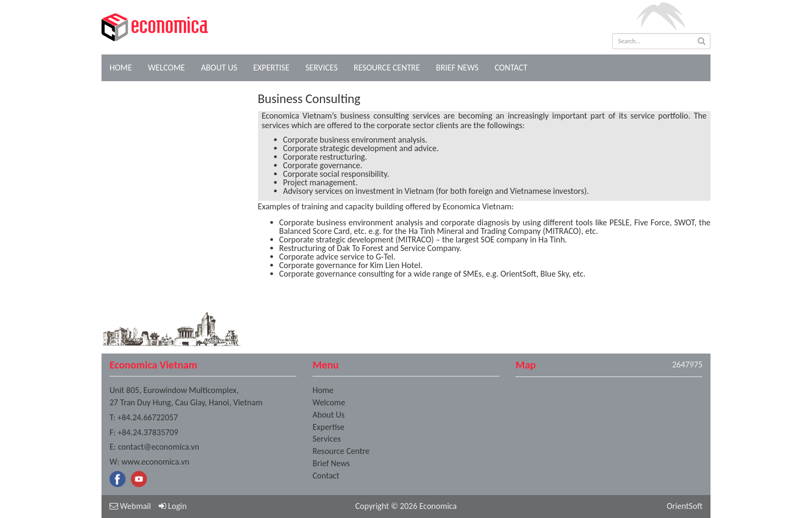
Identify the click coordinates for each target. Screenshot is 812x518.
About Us (219, 68)
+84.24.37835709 (148, 432)
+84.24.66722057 (148, 417)
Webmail (130, 506)
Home (121, 68)
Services (322, 68)
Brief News (457, 68)
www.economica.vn (155, 462)
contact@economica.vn (159, 447)
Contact (511, 68)
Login (173, 506)
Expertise (271, 68)
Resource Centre (387, 68)
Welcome (166, 68)
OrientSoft (685, 506)
